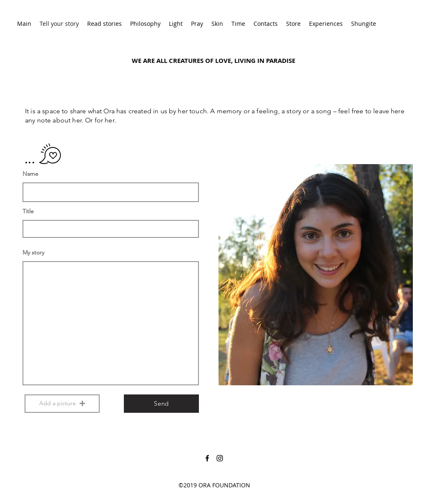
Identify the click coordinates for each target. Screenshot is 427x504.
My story (33, 252)
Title (28, 211)
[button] (62, 404)
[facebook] (207, 458)
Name (30, 174)
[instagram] (220, 458)
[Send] (161, 404)
